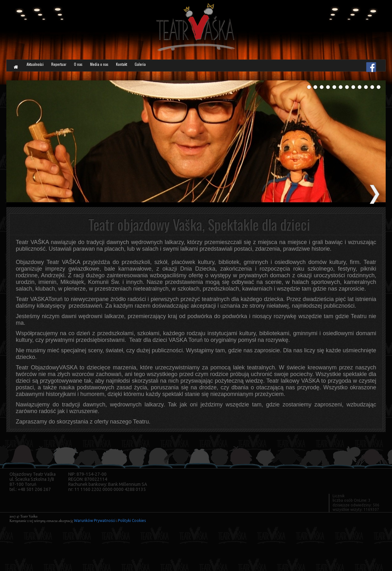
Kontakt (187, 68)
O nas (117, 68)
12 (379, 89)
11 (372, 89)
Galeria (217, 68)
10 (366, 89)
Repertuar (86, 68)
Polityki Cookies (132, 521)
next (375, 194)
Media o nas (150, 68)
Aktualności (45, 68)
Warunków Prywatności (95, 521)
